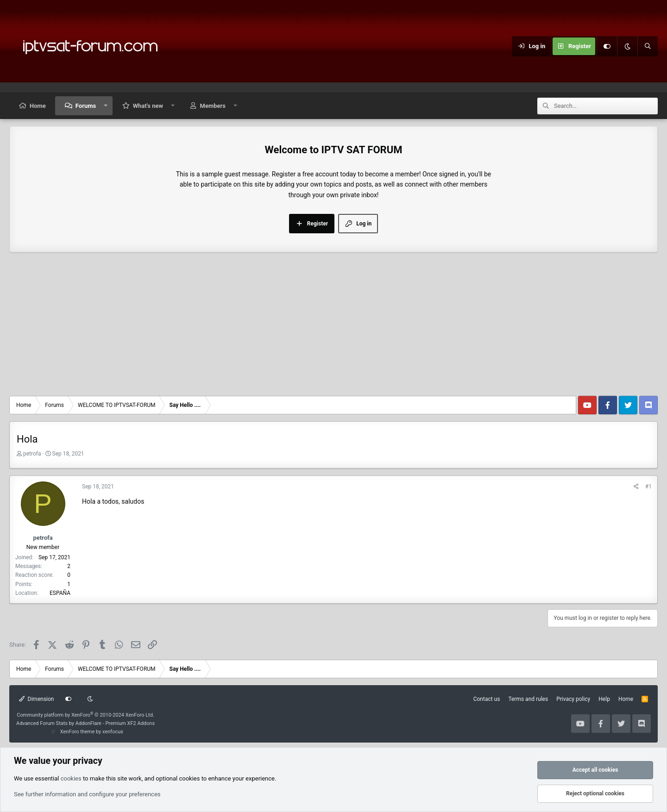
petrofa (32, 454)
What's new (148, 106)
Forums (86, 106)
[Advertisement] (333, 326)
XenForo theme (78, 732)
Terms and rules (528, 699)
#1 (648, 487)
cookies (71, 778)
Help (604, 699)
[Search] (648, 46)
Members (213, 106)
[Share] (636, 487)
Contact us (487, 699)
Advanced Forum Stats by (85, 723)
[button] (106, 106)
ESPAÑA (60, 593)
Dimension (36, 699)
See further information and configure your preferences (87, 794)
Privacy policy (573, 699)
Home (38, 106)
